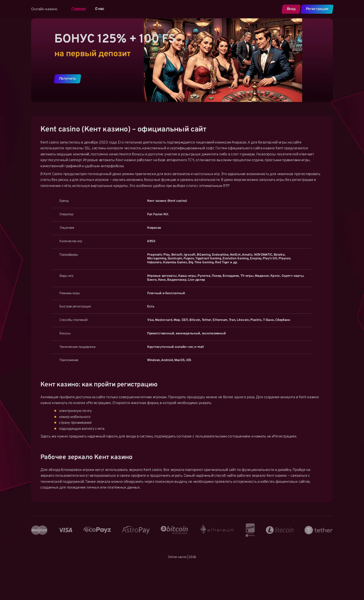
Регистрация (317, 9)
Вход (291, 9)
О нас (99, 9)
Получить (68, 79)
